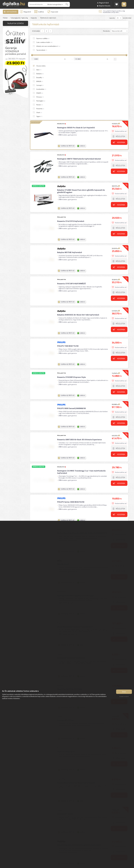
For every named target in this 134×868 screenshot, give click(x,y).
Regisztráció (104, 3)
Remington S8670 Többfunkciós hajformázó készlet (79, 74)
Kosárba (121, 57)
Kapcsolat (53, 12)
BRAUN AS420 (63, 479)
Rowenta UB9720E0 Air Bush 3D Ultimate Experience (79, 354)
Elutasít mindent (124, 696)
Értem (124, 692)
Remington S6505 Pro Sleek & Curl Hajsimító (76, 42)
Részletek (120, 51)
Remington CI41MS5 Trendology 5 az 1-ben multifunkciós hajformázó (81, 387)
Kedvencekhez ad (119, 46)
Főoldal (5, 18)
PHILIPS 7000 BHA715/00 (68, 261)
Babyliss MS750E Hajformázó (70, 167)
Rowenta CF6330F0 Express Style (71, 292)
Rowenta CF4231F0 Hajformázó (71, 136)
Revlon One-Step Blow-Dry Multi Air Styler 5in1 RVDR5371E (82, 448)
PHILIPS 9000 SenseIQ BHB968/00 (71, 323)
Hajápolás (34, 18)
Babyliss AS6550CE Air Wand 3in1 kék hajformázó (78, 230)
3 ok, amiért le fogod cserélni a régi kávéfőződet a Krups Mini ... (114, 12)
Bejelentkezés (105, 6)
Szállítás (39, 12)
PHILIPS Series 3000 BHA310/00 (71, 417)
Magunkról (25, 12)
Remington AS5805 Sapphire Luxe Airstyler (75, 510)
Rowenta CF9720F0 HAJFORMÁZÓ (71, 198)
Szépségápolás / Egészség (19, 18)
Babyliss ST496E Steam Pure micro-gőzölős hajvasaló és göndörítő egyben (81, 106)
